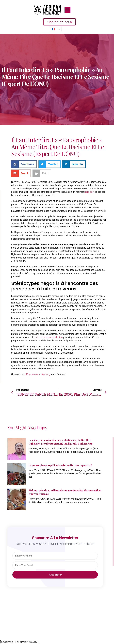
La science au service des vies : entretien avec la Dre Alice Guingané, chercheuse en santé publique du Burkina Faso (60, 442)
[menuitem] (56, 29)
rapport (90, 192)
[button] (67, 10)
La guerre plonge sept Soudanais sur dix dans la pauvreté (60, 465)
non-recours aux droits (48, 337)
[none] (56, 29)
